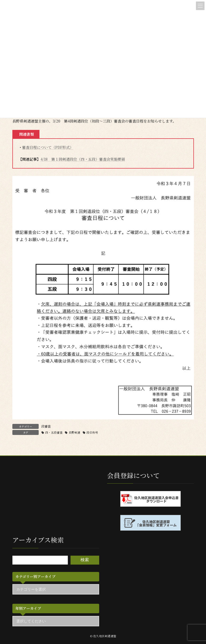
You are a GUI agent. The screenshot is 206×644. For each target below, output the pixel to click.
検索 (85, 560)
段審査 (46, 426)
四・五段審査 (54, 432)
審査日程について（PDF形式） (48, 147)
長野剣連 (74, 432)
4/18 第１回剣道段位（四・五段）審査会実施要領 (83, 159)
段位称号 (92, 432)
